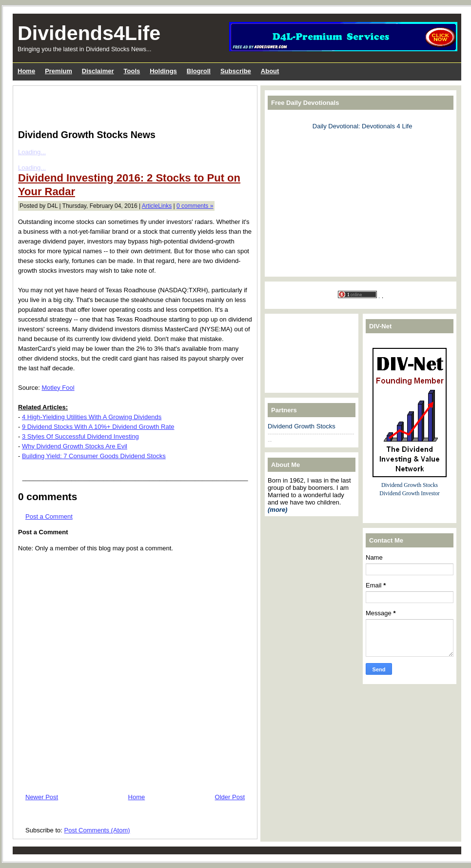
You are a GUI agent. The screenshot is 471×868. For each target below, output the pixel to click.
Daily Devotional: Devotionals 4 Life (363, 126)
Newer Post (42, 797)
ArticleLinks (157, 206)
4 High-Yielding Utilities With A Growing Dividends (92, 417)
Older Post (230, 797)
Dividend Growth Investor (409, 494)
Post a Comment (49, 516)
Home (137, 797)
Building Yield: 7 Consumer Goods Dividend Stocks (94, 456)
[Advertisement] (132, 105)
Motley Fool (58, 388)
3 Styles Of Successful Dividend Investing (80, 436)
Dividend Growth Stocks (302, 426)
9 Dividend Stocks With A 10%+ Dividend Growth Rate (98, 427)
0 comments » (195, 206)
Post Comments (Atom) (97, 830)
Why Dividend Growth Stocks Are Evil (75, 446)
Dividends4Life (89, 33)
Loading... (32, 152)
